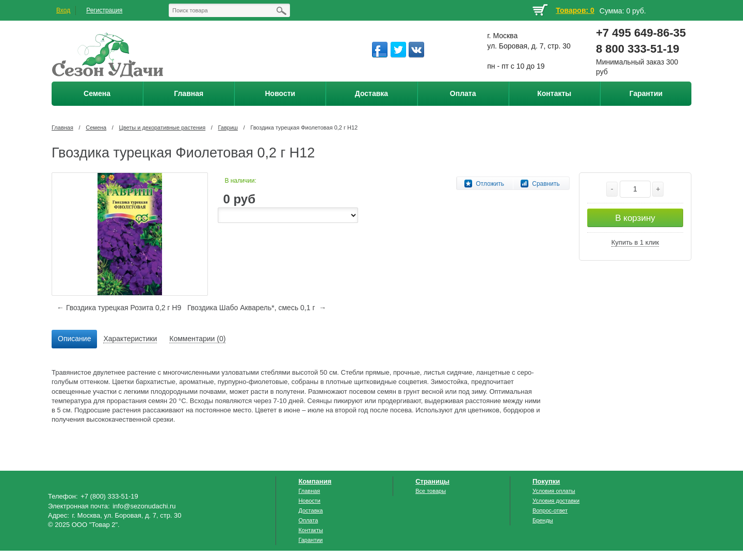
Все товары (431, 491)
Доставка (310, 510)
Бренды (543, 520)
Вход (63, 10)
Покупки (546, 481)
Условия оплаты (554, 491)
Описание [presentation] (74, 339)
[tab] (74, 339)
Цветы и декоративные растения (163, 127)
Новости (309, 501)
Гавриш (228, 127)
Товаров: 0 (575, 10)
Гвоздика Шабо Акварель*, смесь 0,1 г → (257, 308)
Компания (315, 481)
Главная (62, 127)
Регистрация (104, 10)
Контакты (311, 530)
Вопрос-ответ (550, 510)
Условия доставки (556, 501)
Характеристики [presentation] (130, 339)
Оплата (308, 520)
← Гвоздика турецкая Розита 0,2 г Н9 (119, 308)
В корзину (635, 218)
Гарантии (310, 540)
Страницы (432, 481)
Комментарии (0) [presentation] (197, 339)
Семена (96, 127)
